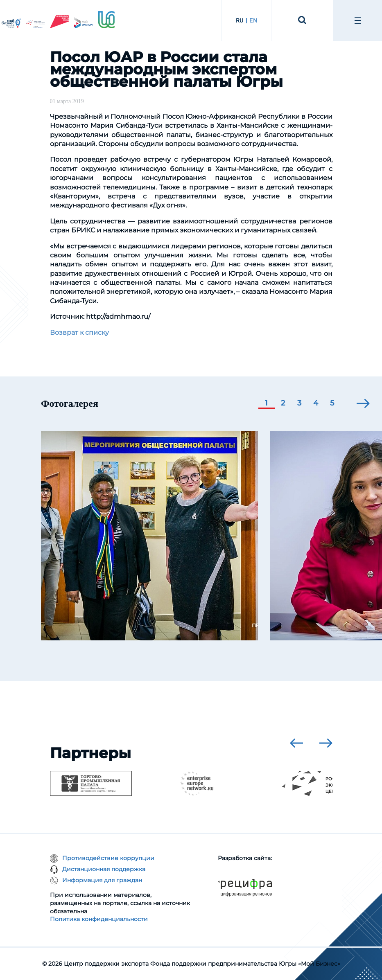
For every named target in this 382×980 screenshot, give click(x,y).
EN (253, 20)
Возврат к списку (79, 332)
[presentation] (363, 403)
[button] (267, 404)
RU (240, 20)
